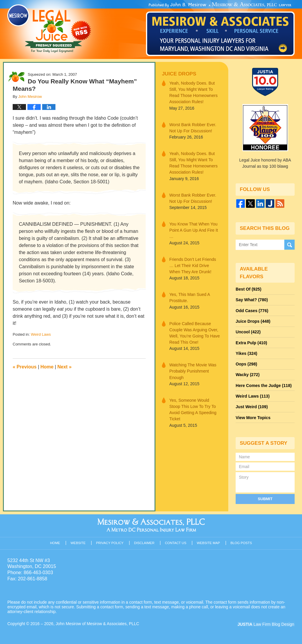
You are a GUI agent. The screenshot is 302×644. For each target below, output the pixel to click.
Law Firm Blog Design (266, 623)
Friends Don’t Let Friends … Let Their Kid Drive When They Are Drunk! (195, 265)
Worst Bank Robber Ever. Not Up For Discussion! (193, 127)
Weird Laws (41, 334)
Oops (246, 363)
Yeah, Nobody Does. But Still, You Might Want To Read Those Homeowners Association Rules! (193, 92)
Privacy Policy (110, 541)
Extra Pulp (251, 342)
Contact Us (176, 541)
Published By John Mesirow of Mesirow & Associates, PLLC (220, 29)
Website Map (209, 541)
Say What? (252, 300)
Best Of (248, 289)
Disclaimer (144, 541)
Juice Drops (179, 74)
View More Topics (253, 416)
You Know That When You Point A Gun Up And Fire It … (193, 230)
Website (78, 541)
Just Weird (252, 406)
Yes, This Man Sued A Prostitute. (189, 297)
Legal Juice (49, 29)
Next (65, 367)
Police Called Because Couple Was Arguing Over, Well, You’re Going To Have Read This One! (194, 332)
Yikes (246, 353)
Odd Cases (252, 310)
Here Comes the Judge (263, 385)
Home (47, 367)
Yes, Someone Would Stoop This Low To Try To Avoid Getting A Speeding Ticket (195, 405)
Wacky (247, 374)
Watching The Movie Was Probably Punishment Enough (193, 370)
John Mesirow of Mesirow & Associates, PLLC (98, 622)
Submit (265, 497)
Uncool (248, 332)
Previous (25, 367)
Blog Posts (241, 541)
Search (289, 244)
